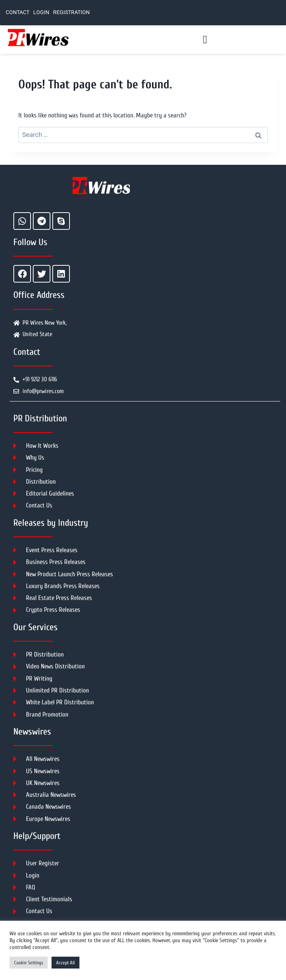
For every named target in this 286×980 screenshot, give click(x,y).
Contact (18, 12)
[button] (205, 40)
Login (41, 12)
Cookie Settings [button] (29, 963)
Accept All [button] (65, 963)
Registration (71, 12)
